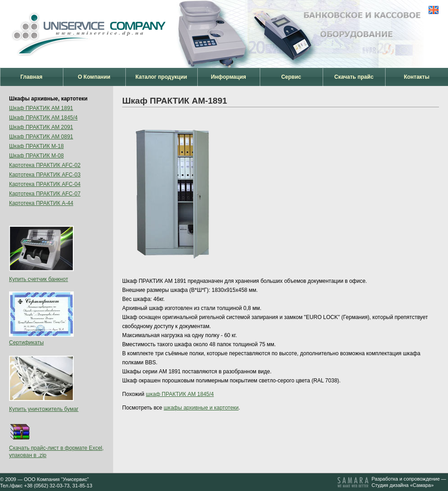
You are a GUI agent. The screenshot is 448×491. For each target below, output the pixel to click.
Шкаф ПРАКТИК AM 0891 (41, 137)
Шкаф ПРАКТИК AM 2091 (41, 127)
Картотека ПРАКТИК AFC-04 (45, 184)
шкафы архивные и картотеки (201, 408)
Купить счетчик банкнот (38, 279)
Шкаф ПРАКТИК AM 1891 (41, 108)
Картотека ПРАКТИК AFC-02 (45, 165)
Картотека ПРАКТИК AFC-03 (45, 175)
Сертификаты (26, 343)
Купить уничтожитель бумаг (44, 409)
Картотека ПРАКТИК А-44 (41, 203)
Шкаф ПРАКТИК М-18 (36, 146)
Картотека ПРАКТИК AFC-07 (45, 194)
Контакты (417, 77)
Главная (31, 77)
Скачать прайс (354, 77)
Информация (229, 77)
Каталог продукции (161, 77)
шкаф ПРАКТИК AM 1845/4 (180, 394)
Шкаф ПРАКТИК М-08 (36, 156)
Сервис (291, 77)
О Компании (94, 77)
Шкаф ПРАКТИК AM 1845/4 (43, 118)
